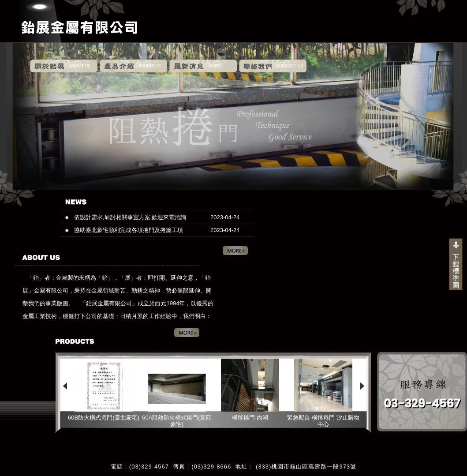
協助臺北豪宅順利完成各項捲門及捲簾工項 (129, 230)
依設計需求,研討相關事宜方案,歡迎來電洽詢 (130, 217)
